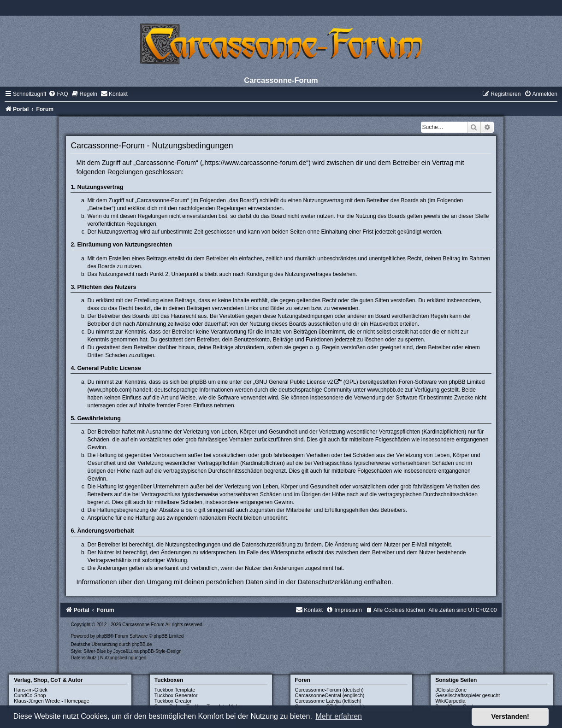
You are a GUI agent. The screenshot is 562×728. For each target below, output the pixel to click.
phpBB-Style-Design (161, 651)
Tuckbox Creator (173, 701)
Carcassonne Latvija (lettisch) (328, 701)
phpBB (103, 636)
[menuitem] (58, 94)
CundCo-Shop (30, 695)
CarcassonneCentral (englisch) (330, 695)
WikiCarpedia (450, 701)
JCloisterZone (451, 690)
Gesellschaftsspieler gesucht (467, 695)
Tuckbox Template (175, 690)
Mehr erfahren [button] (339, 716)
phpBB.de (142, 644)
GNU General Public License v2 (294, 382)
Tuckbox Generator (176, 695)
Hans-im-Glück (31, 690)
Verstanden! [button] (510, 716)
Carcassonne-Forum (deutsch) (329, 690)
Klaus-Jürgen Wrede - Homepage (52, 701)
